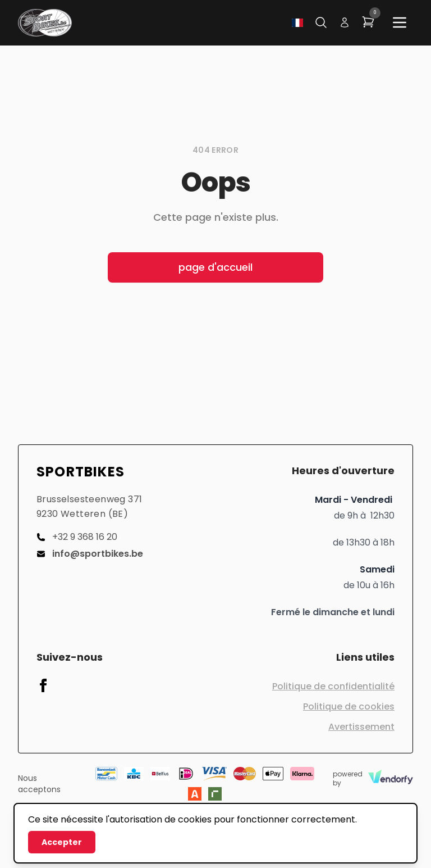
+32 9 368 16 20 (77, 537)
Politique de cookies (349, 706)
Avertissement (361, 727)
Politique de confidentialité (333, 686)
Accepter (62, 842)
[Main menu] (400, 22)
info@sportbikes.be (90, 554)
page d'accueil (215, 267)
